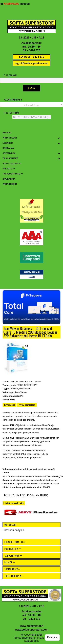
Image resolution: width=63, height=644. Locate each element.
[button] (32, 307)
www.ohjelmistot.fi (32, 626)
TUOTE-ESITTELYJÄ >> (14, 576)
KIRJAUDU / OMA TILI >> (15, 542)
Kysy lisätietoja (27, 405)
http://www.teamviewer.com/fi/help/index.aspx (35, 480)
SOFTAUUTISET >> (12, 569)
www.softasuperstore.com (32, 630)
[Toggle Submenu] (59, 138)
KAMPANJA (12, 4)
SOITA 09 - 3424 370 (31, 57)
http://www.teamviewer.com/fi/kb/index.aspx (37, 484)
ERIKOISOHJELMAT (27, 385)
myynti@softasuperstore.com (32, 63)
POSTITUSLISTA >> (13, 549)
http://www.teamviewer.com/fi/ (40, 469)
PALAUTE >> (10, 562)
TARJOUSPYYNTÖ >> (13, 555)
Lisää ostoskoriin (14, 503)
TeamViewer (21, 392)
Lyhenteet (9, 405)
